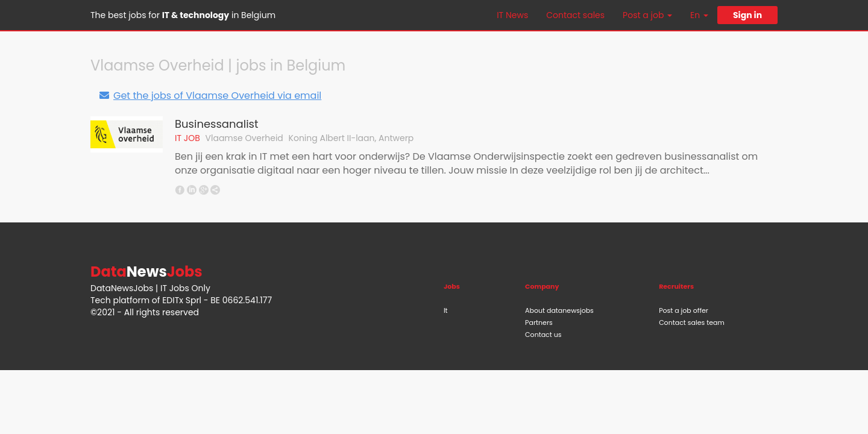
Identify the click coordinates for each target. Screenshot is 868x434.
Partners (539, 322)
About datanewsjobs (559, 310)
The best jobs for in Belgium (183, 15)
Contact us (543, 335)
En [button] (699, 15)
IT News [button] (512, 15)
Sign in (747, 15)
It (446, 310)
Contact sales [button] (575, 15)
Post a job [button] (647, 15)
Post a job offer (684, 310)
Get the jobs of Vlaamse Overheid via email (210, 96)
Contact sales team (692, 322)
